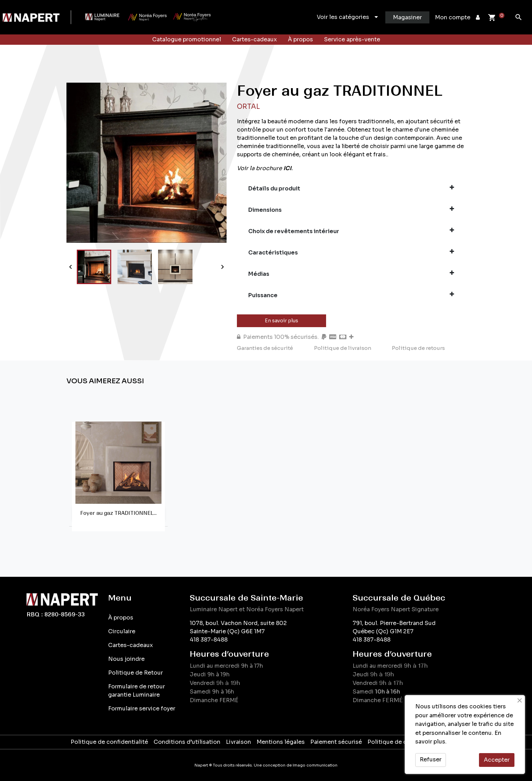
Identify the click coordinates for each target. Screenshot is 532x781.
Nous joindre (126, 659)
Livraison (238, 742)
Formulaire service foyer (142, 709)
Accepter (497, 760)
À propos (300, 39)
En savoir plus (281, 321)
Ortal (248, 107)
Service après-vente (352, 39)
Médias (351, 274)
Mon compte (457, 17)
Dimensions (351, 210)
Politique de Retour (135, 673)
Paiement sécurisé (336, 742)
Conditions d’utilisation (187, 742)
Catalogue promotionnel (187, 39)
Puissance (351, 295)
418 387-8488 (209, 640)
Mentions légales (281, 742)
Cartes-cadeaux (254, 39)
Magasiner (407, 17)
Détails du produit (351, 188)
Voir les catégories (347, 17)
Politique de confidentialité (109, 742)
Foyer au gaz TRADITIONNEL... (118, 513)
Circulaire (122, 631)
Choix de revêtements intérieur (351, 231)
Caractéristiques (351, 252)
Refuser (431, 759)
